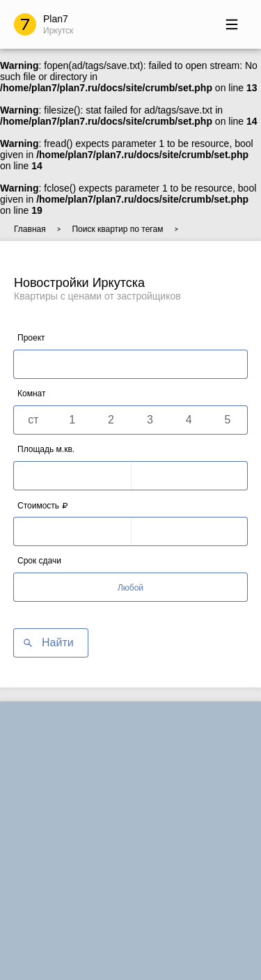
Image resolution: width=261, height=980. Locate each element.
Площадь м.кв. (46, 449)
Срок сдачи (39, 561)
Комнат (31, 394)
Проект (31, 338)
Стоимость (42, 505)
